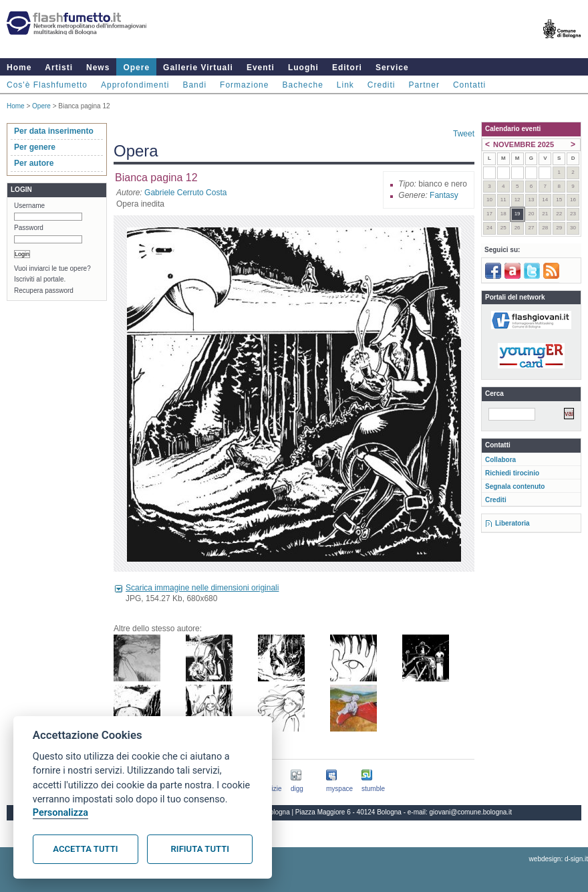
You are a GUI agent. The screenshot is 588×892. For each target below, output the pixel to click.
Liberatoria (512, 523)
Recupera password (44, 291)
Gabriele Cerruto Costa (185, 193)
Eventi (261, 68)
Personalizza (60, 813)
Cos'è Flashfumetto (47, 85)
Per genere (35, 147)
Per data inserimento (54, 131)
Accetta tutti (85, 849)
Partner (424, 85)
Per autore (34, 163)
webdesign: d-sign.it (559, 859)
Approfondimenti (135, 85)
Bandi (194, 85)
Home (19, 68)
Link (345, 85)
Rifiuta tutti (200, 849)
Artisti (59, 68)
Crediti (382, 85)
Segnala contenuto (515, 486)
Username (29, 206)
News (98, 68)
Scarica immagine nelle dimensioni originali (202, 588)
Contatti (469, 85)
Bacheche (302, 85)
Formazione (244, 85)
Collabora (500, 460)
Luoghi (303, 68)
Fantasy (444, 195)
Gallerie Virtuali (198, 68)
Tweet (464, 134)
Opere (136, 68)
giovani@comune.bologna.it (471, 812)
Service (392, 68)
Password (29, 228)
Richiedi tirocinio (512, 473)
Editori (347, 68)
